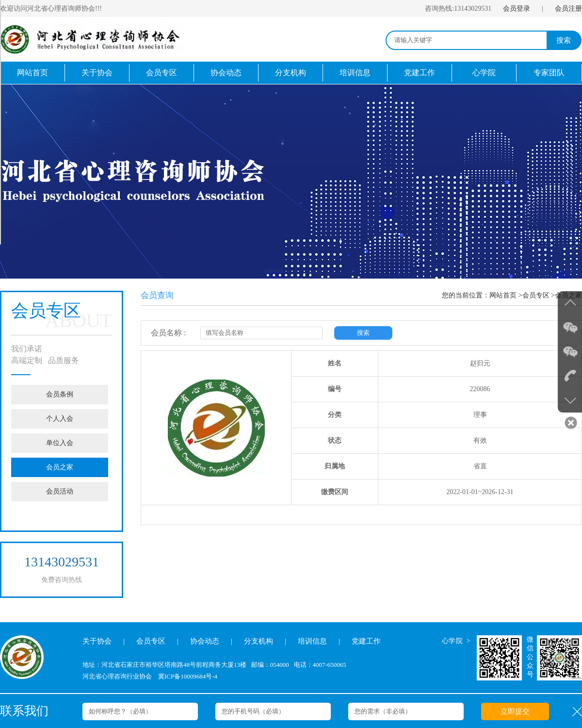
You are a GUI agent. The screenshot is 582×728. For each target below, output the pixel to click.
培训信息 (355, 73)
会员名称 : (168, 333)
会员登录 (517, 8)
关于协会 (97, 73)
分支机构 (291, 73)
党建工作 (420, 73)
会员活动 (60, 491)
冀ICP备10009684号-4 (188, 676)
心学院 (484, 73)
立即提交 (515, 711)
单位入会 (60, 443)
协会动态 (226, 73)
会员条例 (60, 394)
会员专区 (162, 73)
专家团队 (549, 73)
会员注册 (568, 8)
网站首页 (32, 73)
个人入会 (60, 419)
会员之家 (60, 467)
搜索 (564, 40)
